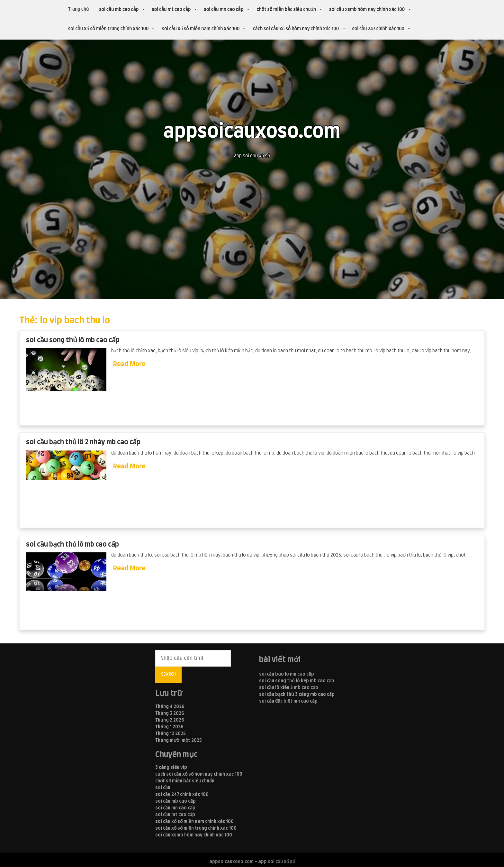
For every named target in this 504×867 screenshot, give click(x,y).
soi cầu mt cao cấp (171, 10)
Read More (129, 364)
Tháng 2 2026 (170, 720)
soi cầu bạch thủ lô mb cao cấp (72, 544)
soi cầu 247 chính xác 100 (378, 29)
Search (168, 674)
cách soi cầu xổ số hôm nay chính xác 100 (296, 29)
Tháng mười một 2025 (179, 741)
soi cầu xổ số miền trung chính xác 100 (108, 29)
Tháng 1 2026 (169, 727)
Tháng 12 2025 (171, 734)
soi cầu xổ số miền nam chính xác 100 (201, 29)
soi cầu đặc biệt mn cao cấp (288, 701)
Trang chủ (79, 9)
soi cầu (163, 788)
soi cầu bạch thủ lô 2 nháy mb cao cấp (83, 442)
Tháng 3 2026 (170, 714)
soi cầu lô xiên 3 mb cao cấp (289, 688)
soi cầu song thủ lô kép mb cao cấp (297, 681)
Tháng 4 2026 (170, 707)
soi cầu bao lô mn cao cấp (287, 674)
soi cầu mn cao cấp (224, 10)
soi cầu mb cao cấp (119, 10)
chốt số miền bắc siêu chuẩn (286, 10)
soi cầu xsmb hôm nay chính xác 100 (367, 10)
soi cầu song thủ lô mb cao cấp (73, 340)
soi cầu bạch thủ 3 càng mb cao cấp (297, 695)
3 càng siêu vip (171, 768)
